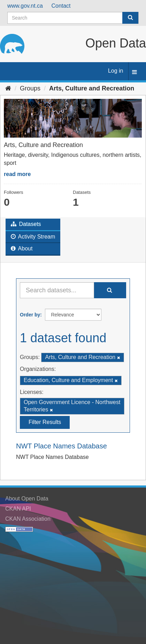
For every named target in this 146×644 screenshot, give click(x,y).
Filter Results (45, 422)
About (22, 248)
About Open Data (27, 499)
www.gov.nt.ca (25, 6)
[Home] (8, 88)
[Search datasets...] (57, 290)
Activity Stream (33, 237)
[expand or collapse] (135, 72)
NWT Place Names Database (62, 446)
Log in (116, 71)
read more (17, 174)
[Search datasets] (73, 18)
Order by (30, 315)
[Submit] (130, 18)
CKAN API (18, 509)
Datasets (26, 224)
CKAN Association (28, 519)
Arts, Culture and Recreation (92, 88)
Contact (61, 6)
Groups (30, 88)
